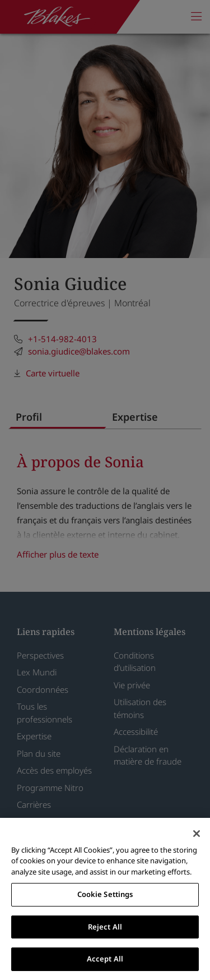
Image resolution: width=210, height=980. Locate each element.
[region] (105, 899)
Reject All (105, 927)
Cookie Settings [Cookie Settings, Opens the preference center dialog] (105, 894)
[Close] (197, 834)
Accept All (105, 959)
